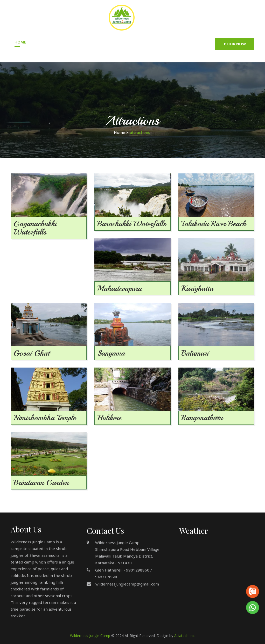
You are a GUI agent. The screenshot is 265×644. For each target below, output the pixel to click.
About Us (47, 42)
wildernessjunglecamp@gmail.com (127, 584)
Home (20, 42)
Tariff (123, 42)
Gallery (149, 42)
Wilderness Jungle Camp (90, 636)
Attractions (182, 42)
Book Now (235, 44)
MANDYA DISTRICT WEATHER (214, 561)
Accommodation (87, 42)
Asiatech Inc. (185, 636)
